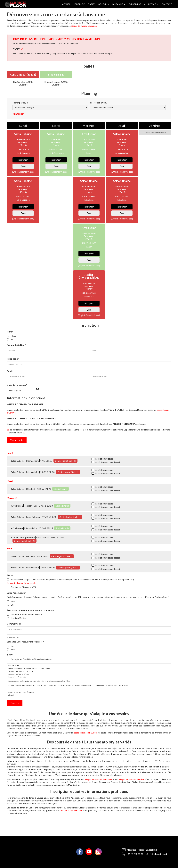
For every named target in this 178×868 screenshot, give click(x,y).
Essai (23, 166)
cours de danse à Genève (71, 810)
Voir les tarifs (17, 440)
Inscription (23, 160)
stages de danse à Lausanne (84, 26)
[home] (15, 4)
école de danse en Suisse (85, 733)
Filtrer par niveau (99, 103)
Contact (167, 4)
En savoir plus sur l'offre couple (21, 583)
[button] (104, 4)
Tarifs (92, 4)
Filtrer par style (20, 103)
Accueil (67, 4)
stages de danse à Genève (131, 779)
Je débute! (80, 4)
